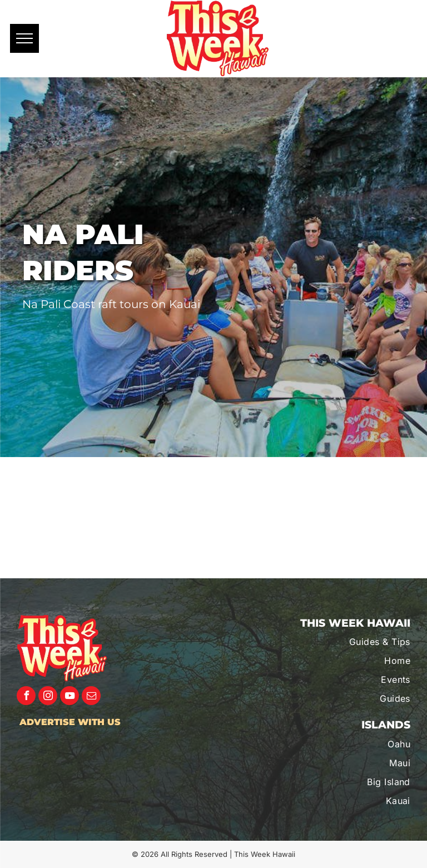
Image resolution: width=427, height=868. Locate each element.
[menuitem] (352, 642)
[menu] (24, 38)
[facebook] (26, 697)
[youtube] (69, 697)
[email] (91, 697)
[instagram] (48, 697)
